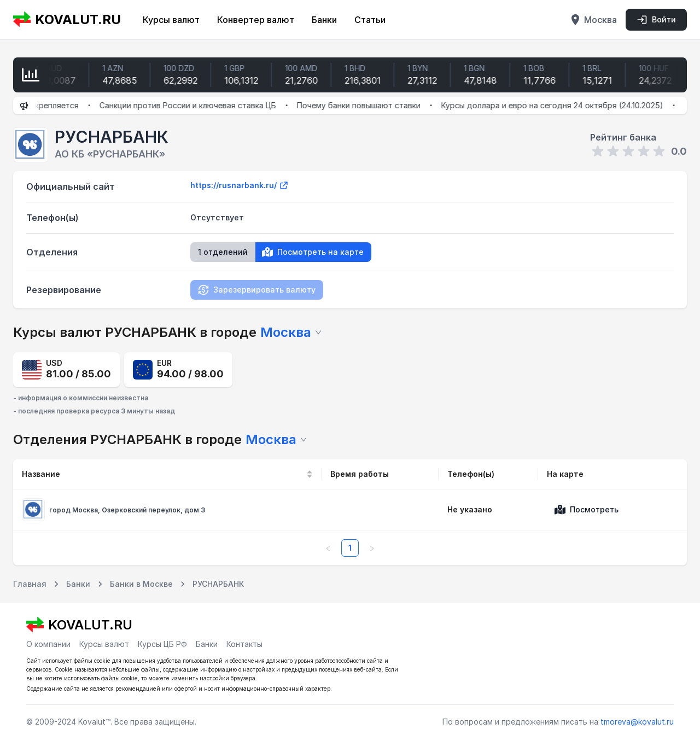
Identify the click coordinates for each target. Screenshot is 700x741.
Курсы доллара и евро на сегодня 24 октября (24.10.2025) (562, 105)
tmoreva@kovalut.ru (637, 722)
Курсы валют (171, 20)
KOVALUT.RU (67, 20)
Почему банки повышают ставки (368, 105)
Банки (324, 20)
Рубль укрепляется (51, 105)
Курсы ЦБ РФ (162, 644)
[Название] (167, 474)
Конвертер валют (256, 20)
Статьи (370, 20)
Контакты (244, 644)
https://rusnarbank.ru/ (240, 185)
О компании (48, 644)
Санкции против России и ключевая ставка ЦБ (197, 105)
